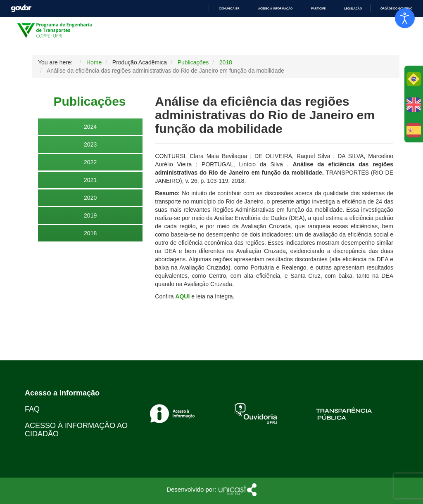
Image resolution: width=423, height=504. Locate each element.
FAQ (32, 409)
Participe (318, 8)
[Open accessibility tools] (405, 18)
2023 (90, 144)
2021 (90, 180)
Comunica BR (229, 8)
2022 (90, 162)
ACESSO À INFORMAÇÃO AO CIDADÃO (76, 430)
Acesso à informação (275, 8)
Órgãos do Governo (396, 8)
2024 (90, 127)
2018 (90, 233)
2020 (90, 198)
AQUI (182, 296)
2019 (90, 215)
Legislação (353, 8)
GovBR (21, 8)
